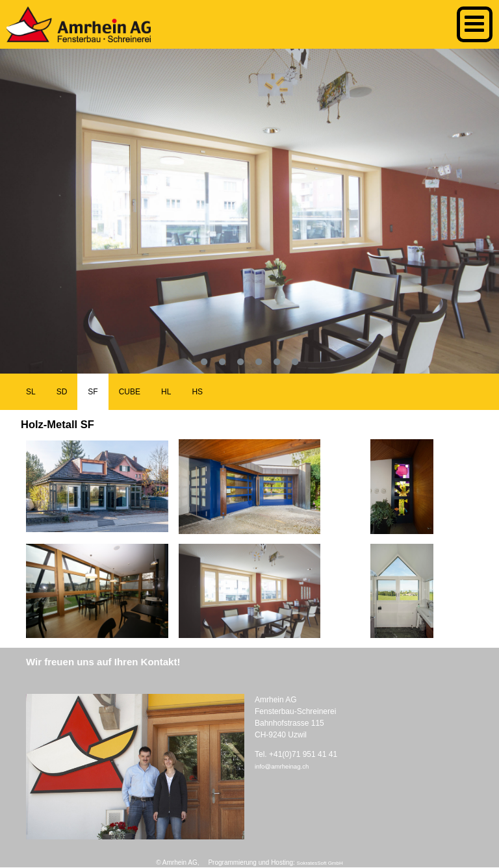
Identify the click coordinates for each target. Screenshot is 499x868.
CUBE (130, 392)
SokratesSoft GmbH (320, 863)
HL (166, 392)
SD (62, 392)
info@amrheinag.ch (282, 766)
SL (31, 392)
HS (197, 392)
